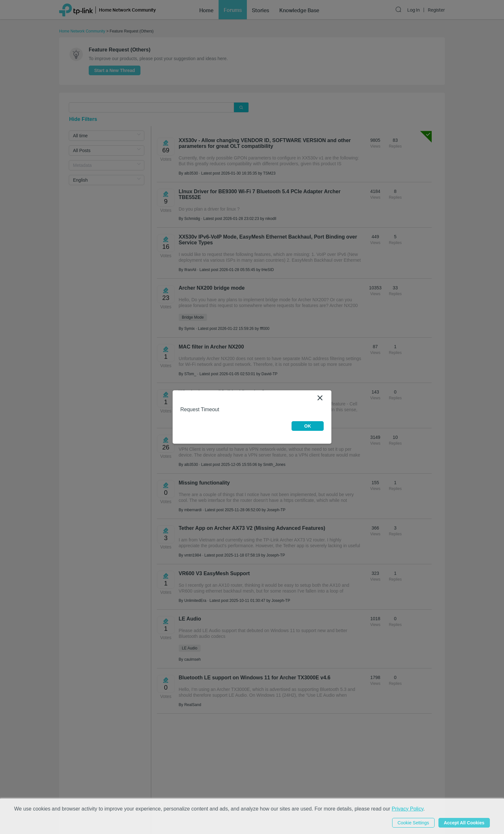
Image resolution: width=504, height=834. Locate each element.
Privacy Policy (408, 809)
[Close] (320, 395)
